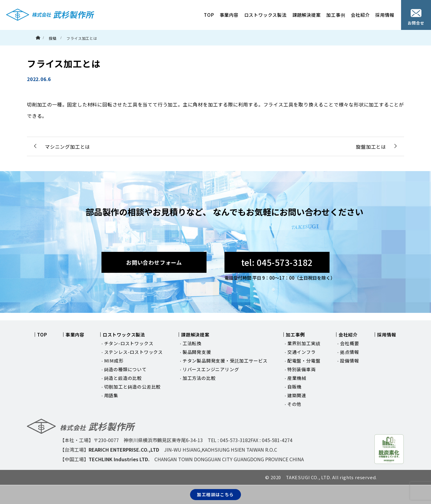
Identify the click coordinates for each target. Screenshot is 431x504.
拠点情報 (349, 352)
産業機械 (297, 378)
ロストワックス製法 (265, 15)
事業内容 (229, 15)
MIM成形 (114, 361)
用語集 (111, 395)
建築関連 (297, 395)
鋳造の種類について (125, 369)
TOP (209, 15)
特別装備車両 (302, 369)
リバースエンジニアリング (211, 369)
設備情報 (349, 361)
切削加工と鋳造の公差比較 (133, 387)
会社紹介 (360, 15)
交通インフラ (302, 352)
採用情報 (385, 15)
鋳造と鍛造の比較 (123, 378)
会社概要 (349, 343)
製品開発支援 (197, 352)
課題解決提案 (307, 15)
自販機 (294, 387)
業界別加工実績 (304, 343)
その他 (294, 404)
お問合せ (416, 17)
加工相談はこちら (215, 494)
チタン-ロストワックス (129, 343)
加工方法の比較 (199, 378)
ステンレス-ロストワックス (133, 352)
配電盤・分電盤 (304, 361)
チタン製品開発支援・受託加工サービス (225, 361)
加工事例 (336, 15)
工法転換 (192, 343)
